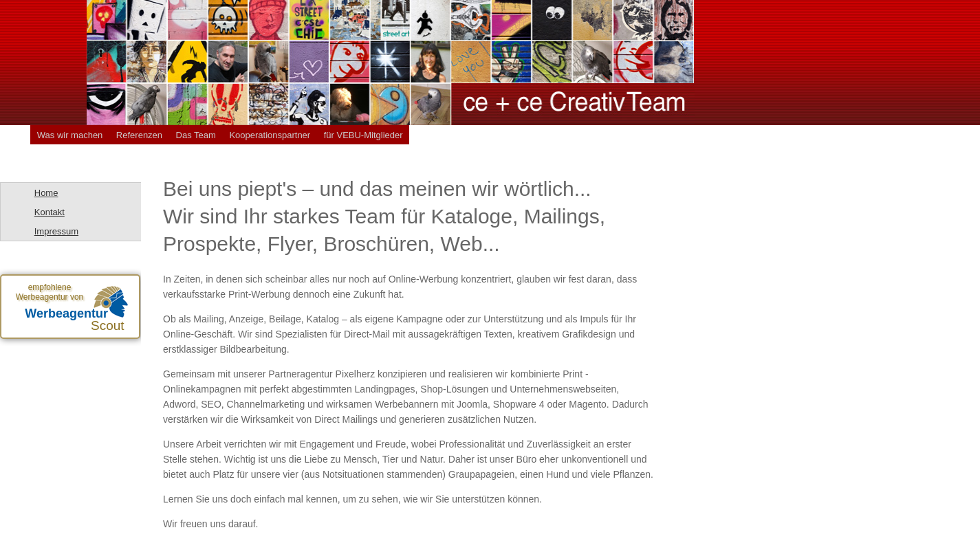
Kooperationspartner (270, 135)
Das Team (196, 135)
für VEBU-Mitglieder (363, 135)
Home (46, 193)
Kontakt (50, 212)
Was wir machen (70, 135)
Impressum (56, 231)
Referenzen (139, 135)
